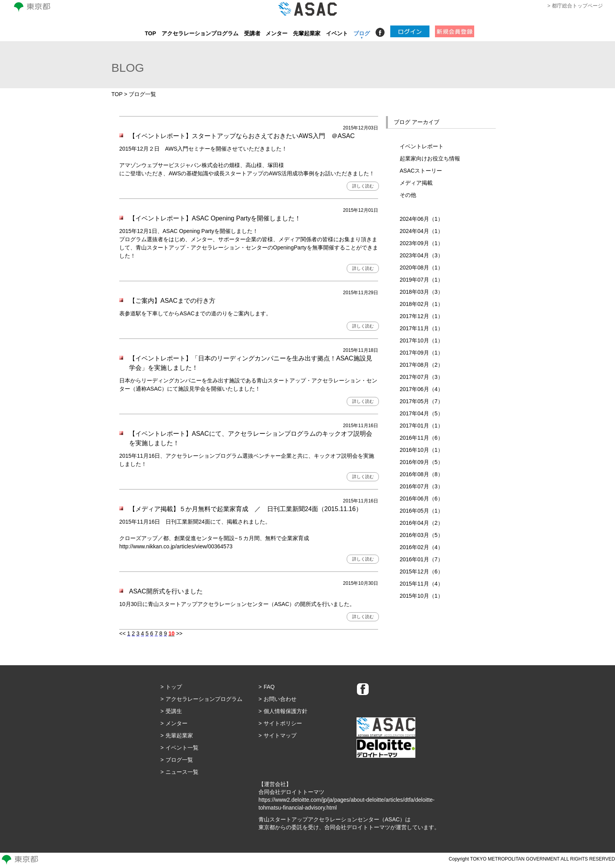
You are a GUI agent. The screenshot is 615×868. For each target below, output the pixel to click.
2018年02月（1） (421, 304)
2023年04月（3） (421, 255)
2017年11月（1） (421, 328)
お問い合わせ (280, 699)
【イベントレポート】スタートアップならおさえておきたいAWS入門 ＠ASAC (245, 136)
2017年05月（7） (421, 401)
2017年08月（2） (421, 365)
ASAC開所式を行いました (166, 591)
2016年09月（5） (421, 462)
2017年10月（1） (421, 340)
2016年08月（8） (421, 474)
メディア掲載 (416, 183)
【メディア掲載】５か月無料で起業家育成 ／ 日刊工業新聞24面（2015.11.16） (246, 509)
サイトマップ (280, 735)
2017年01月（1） (421, 426)
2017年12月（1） (421, 316)
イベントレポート (422, 146)
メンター (277, 33)
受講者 (252, 33)
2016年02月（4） (421, 547)
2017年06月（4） (421, 389)
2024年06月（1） (421, 219)
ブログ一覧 (179, 760)
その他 (408, 195)
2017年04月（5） (421, 413)
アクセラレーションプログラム (200, 33)
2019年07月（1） (421, 280)
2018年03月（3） (421, 292)
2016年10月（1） (421, 450)
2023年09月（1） (421, 243)
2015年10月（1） (421, 596)
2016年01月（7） (421, 559)
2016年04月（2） (421, 523)
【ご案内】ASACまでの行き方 (172, 301)
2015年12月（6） (421, 571)
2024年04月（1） (421, 231)
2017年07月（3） (421, 377)
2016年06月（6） (421, 499)
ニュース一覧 (182, 772)
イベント (337, 33)
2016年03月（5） (421, 535)
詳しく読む (363, 186)
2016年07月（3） (421, 486)
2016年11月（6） (421, 438)
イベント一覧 (182, 748)
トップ (174, 687)
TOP (150, 33)
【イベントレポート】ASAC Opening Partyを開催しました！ (215, 218)
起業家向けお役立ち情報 (430, 158)
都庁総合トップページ (577, 6)
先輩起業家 (307, 33)
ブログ (362, 33)
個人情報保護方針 (286, 711)
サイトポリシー (283, 723)
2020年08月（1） (421, 267)
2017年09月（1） (421, 353)
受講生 (174, 711)
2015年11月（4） (421, 584)
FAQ (269, 687)
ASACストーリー (421, 171)
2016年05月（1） (421, 511)
